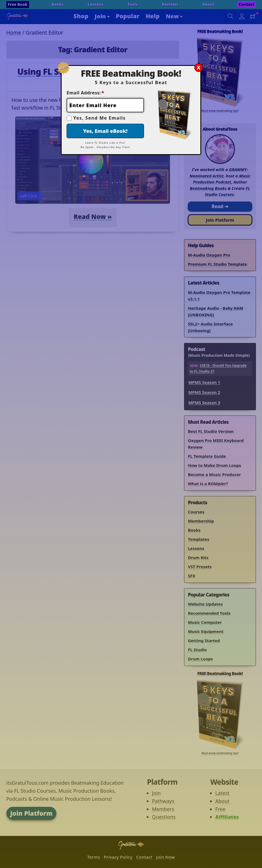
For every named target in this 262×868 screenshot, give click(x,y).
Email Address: (85, 93)
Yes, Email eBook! (105, 131)
